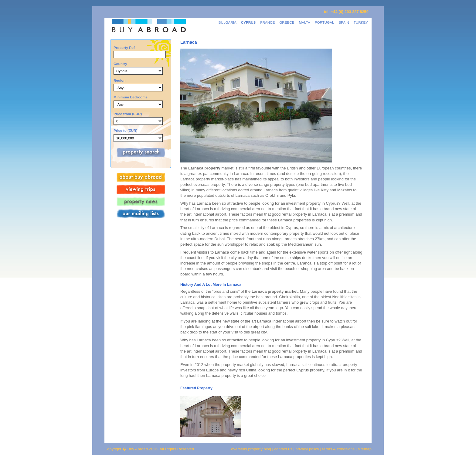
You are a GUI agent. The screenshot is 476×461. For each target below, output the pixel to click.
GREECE (287, 22)
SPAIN (344, 22)
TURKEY (361, 22)
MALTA (305, 22)
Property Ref (124, 48)
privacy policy (307, 449)
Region (120, 80)
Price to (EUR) (125, 130)
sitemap (364, 449)
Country (120, 64)
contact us (283, 449)
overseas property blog (251, 449)
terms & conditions (339, 449)
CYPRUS (248, 22)
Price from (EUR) (128, 114)
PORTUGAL (325, 22)
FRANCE (267, 22)
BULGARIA (228, 22)
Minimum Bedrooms (131, 97)
